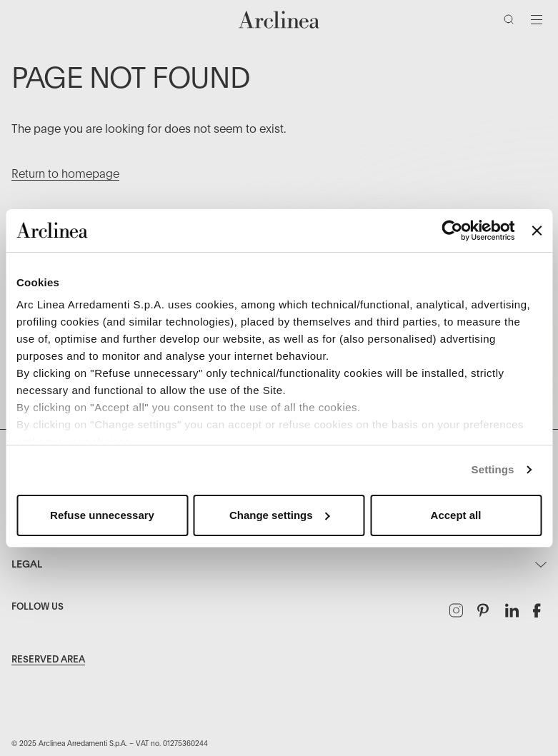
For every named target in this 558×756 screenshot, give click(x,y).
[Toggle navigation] (537, 19)
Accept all (456, 515)
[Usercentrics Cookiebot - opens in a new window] (453, 231)
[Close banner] (537, 231)
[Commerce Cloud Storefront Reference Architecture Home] (279, 20)
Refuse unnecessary (102, 515)
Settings (493, 469)
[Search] (512, 22)
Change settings (280, 515)
